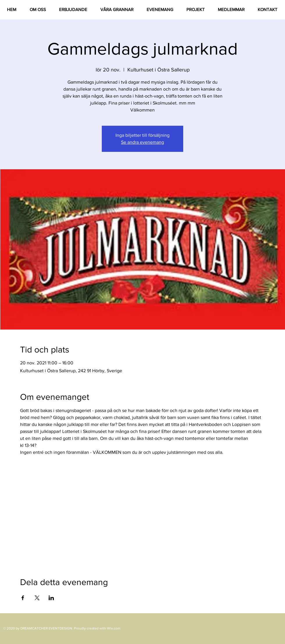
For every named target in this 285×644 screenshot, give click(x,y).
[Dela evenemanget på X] (37, 598)
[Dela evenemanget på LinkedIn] (51, 598)
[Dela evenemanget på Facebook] (23, 598)
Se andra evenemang (142, 142)
